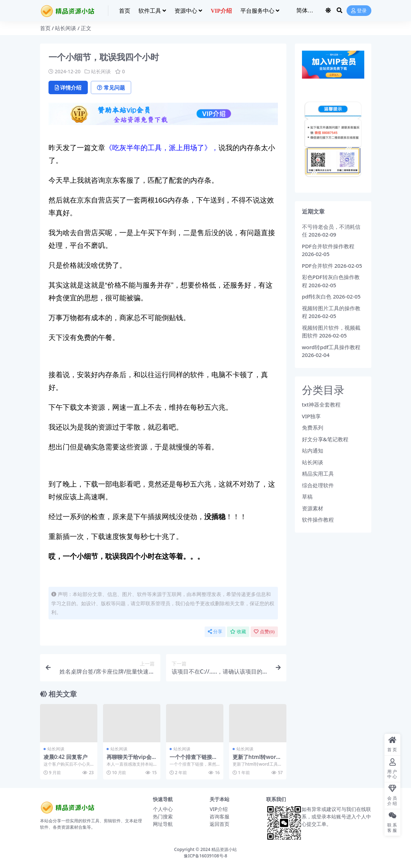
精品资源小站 (224, 849)
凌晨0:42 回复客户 (65, 757)
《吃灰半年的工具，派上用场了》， (162, 148)
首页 (45, 28)
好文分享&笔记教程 (325, 439)
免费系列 (313, 427)
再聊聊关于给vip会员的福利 (129, 760)
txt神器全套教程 (321, 404)
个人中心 (163, 809)
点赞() (264, 632)
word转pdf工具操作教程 (331, 347)
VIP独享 (312, 416)
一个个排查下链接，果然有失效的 (193, 760)
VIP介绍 (218, 809)
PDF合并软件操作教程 (328, 246)
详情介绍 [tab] (68, 87)
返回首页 (219, 824)
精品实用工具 (318, 473)
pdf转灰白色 (317, 296)
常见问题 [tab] (111, 87)
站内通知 (313, 450)
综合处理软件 (318, 485)
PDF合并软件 (318, 266)
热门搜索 (163, 816)
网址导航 (163, 824)
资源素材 (313, 508)
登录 (359, 11)
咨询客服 (219, 816)
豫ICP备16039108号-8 (205, 856)
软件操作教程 (318, 520)
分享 (215, 632)
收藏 (238, 632)
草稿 (307, 497)
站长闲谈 (65, 28)
